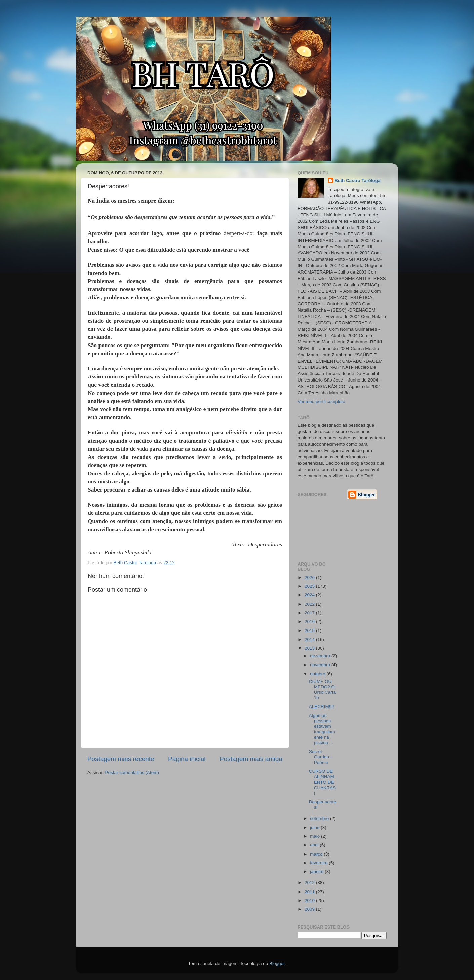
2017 (310, 613)
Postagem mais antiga (251, 759)
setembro (320, 818)
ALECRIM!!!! (322, 707)
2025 (310, 586)
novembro (321, 665)
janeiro (317, 872)
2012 (310, 883)
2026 (310, 577)
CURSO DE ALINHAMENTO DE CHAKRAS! (322, 782)
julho (315, 827)
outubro (318, 674)
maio (315, 836)
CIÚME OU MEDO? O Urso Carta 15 (322, 690)
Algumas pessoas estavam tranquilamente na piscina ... (322, 729)
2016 (310, 622)
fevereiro (319, 863)
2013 (310, 648)
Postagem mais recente (121, 759)
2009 (310, 909)
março (317, 854)
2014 (310, 639)
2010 (310, 900)
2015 (310, 631)
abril (315, 845)
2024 (310, 595)
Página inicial (187, 759)
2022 (310, 604)
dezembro (321, 656)
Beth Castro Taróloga (357, 180)
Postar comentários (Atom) (132, 773)
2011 (310, 892)
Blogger (277, 963)
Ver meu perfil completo (321, 402)
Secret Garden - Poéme (320, 757)
